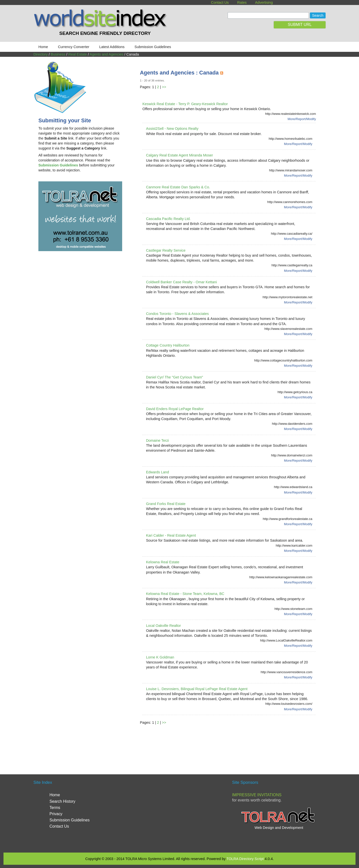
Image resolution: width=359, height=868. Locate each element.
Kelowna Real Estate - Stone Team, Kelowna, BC (185, 594)
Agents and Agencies (107, 54)
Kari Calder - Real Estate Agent (171, 535)
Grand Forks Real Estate (166, 504)
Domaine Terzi (158, 440)
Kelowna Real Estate (163, 562)
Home (43, 47)
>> (164, 87)
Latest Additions (112, 47)
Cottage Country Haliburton (168, 345)
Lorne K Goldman (160, 657)
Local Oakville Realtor (164, 626)
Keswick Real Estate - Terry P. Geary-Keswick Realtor (185, 104)
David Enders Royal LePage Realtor (175, 409)
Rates (242, 2)
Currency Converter (74, 47)
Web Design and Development (279, 828)
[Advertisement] (231, 744)
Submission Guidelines (153, 47)
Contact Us (220, 2)
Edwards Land (158, 472)
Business (58, 54)
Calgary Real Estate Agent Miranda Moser (180, 155)
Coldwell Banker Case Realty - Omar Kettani (181, 282)
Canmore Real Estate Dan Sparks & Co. (178, 187)
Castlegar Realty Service (166, 250)
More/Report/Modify (302, 119)
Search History (62, 801)
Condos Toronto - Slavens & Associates (178, 314)
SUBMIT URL (300, 25)
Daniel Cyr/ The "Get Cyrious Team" (175, 377)
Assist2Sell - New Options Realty (172, 129)
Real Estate (78, 54)
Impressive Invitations (257, 795)
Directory (41, 54)
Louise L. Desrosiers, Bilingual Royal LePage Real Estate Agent (197, 689)
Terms (55, 808)
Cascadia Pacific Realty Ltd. (168, 219)
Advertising (264, 2)
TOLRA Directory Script (245, 859)
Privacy (56, 814)
